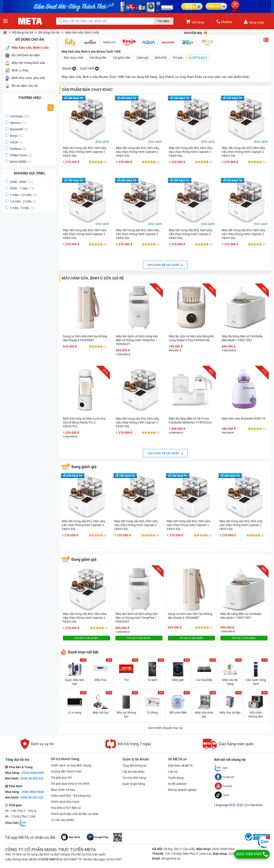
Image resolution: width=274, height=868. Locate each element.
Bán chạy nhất (74, 58)
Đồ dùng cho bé (23, 32)
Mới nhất (161, 58)
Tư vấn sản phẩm (62, 820)
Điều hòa (100, 680)
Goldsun (16, 149)
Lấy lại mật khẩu (133, 772)
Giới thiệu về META (180, 766)
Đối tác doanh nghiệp (182, 790)
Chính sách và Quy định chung (71, 765)
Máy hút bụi (101, 713)
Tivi (126, 680)
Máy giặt (178, 680)
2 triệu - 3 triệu (22, 208)
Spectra (15, 123)
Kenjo (14, 136)
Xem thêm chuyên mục (165, 728)
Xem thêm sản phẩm (165, 265)
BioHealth (17, 129)
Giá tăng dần (98, 58)
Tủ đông (152, 713)
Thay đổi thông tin (135, 766)
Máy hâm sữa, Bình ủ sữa (82, 32)
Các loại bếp (204, 680)
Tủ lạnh (152, 680)
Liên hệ (173, 772)
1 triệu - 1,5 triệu (23, 195)
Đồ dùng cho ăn (49, 32)
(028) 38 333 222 (32, 778)
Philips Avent (19, 155)
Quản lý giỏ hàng (134, 784)
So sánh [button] (103, 142)
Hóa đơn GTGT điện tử (66, 808)
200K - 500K (22, 182)
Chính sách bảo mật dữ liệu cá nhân (75, 814)
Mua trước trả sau (63, 790)
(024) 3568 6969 (32, 773)
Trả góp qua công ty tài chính (70, 784)
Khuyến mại (193, 33)
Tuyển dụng (176, 778)
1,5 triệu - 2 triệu (23, 201)
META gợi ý (200, 58)
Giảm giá (143, 58)
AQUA (14, 142)
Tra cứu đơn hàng (134, 778)
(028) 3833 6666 (32, 792)
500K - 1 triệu (22, 188)
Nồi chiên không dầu (256, 714)
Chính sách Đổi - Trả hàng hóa (71, 796)
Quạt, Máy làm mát (75, 682)
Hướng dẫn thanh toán (66, 771)
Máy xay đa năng (230, 682)
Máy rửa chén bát (204, 714)
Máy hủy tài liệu (230, 713)
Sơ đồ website (177, 784)
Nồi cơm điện (178, 713)
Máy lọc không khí (126, 714)
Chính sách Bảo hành (65, 802)
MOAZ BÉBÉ (18, 162)
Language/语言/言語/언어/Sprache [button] (238, 805)
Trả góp (178, 58)
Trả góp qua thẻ (61, 777)
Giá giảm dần (122, 58)
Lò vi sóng (75, 713)
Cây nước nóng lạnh (256, 682)
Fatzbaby (16, 116)
